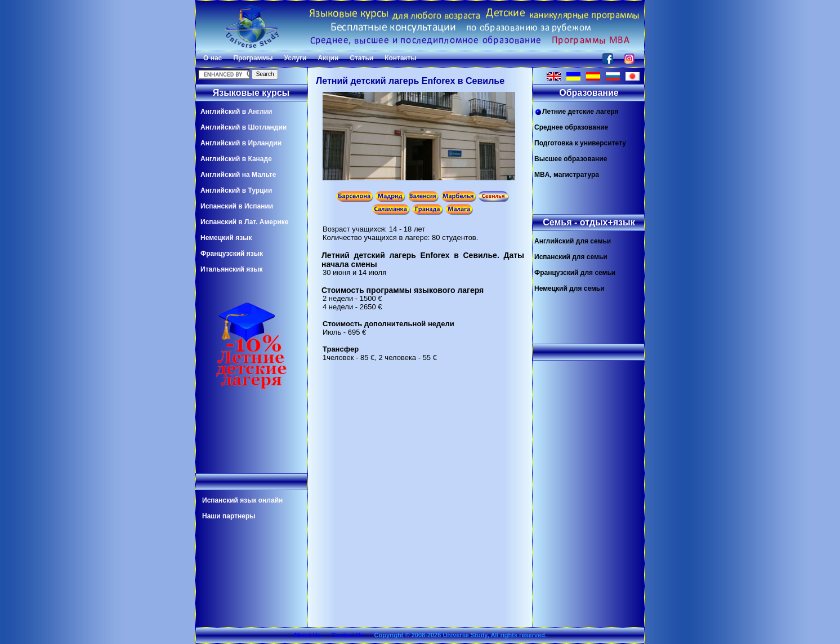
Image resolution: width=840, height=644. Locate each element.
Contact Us (347, 635)
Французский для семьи (575, 273)
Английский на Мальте (238, 175)
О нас (213, 58)
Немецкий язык (226, 238)
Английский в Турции (236, 190)
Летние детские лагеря (577, 112)
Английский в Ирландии (241, 143)
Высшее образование (571, 159)
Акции (328, 58)
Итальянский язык (231, 269)
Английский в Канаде (236, 159)
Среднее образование (571, 127)
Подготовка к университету (580, 143)
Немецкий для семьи (569, 288)
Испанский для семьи (571, 257)
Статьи (361, 58)
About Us (307, 635)
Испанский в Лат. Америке (244, 222)
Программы (253, 58)
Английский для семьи (573, 241)
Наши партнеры (229, 516)
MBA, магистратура (567, 175)
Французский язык (232, 254)
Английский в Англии (236, 112)
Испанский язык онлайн (242, 500)
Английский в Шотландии (243, 127)
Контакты (401, 58)
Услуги (296, 58)
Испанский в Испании (237, 206)
